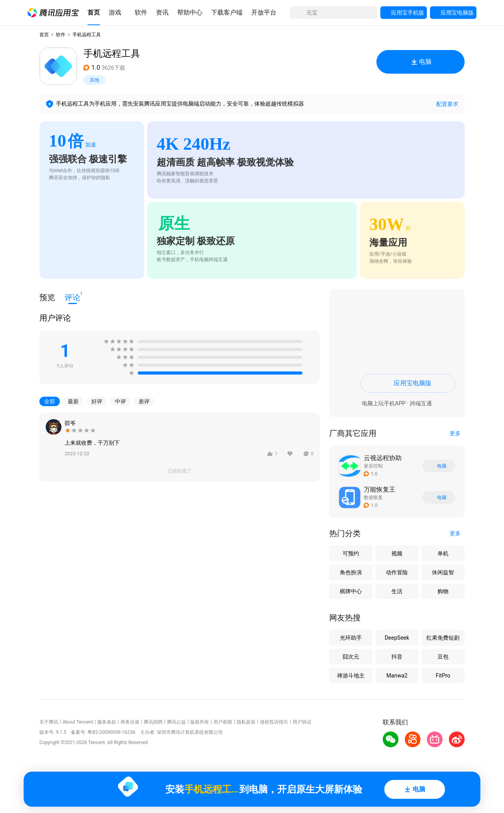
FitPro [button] (443, 676)
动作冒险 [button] (397, 572)
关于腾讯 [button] (49, 722)
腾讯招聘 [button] (153, 722)
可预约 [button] (351, 553)
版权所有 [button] (200, 722)
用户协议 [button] (302, 722)
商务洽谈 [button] (130, 722)
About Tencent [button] (78, 722)
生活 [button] (397, 591)
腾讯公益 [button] (176, 722)
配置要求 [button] (447, 104)
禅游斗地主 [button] (351, 676)
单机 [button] (443, 553)
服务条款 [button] (107, 722)
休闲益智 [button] (443, 572)
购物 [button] (443, 591)
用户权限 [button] (223, 722)
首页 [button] (44, 35)
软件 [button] (61, 35)
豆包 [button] (443, 657)
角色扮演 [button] (351, 572)
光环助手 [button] (351, 638)
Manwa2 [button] (397, 676)
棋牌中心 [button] (351, 591)
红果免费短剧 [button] (443, 638)
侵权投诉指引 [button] (274, 722)
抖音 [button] (397, 657)
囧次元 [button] (351, 657)
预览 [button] (47, 297)
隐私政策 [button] (246, 722)
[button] (53, 13)
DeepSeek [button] (397, 638)
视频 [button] (397, 553)
